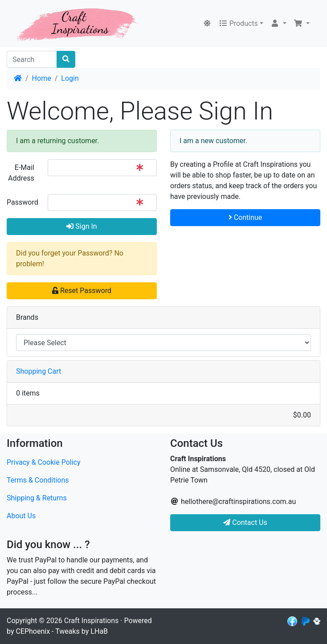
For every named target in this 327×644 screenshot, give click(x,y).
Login (70, 78)
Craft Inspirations (91, 621)
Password (22, 202)
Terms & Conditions (38, 480)
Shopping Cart (39, 371)
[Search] (32, 59)
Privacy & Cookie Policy (44, 462)
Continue (245, 217)
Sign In (82, 226)
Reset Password (82, 291)
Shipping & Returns (37, 498)
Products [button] (238, 23)
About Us (21, 516)
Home (42, 78)
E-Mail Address (21, 173)
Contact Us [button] (245, 522)
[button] (278, 24)
